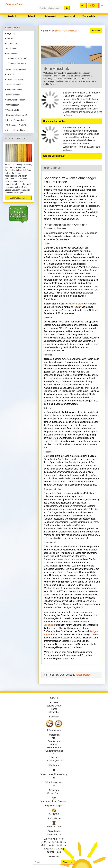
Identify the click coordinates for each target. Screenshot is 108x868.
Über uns (54, 757)
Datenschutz (54, 741)
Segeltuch (12, 16)
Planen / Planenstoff (15, 90)
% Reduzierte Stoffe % (16, 125)
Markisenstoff (70, 16)
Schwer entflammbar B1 (16, 115)
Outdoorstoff (50, 16)
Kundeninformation (54, 751)
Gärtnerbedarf (12, 105)
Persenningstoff (13, 95)
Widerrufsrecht (54, 748)
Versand (54, 745)
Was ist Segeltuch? (54, 761)
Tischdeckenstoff (13, 85)
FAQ (54, 754)
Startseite (57, 31)
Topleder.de (54, 831)
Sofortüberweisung (54, 782)
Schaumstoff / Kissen (15, 100)
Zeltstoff (31, 16)
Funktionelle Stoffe (14, 80)
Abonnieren (68, 862)
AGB (54, 738)
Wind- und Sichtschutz (16, 69)
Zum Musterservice (18, 198)
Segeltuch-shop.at (54, 806)
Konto (54, 709)
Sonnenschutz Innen (16, 63)
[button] (102, 5)
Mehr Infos (55, 852)
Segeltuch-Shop (14, 4)
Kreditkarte (54, 790)
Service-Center (54, 706)
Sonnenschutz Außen (17, 58)
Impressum (54, 735)
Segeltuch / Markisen (15, 130)
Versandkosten (83, 675)
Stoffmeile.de (54, 818)
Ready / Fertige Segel (15, 120)
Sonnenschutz (89, 16)
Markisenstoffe (76, 304)
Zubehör (9, 75)
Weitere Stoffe (12, 110)
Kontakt (54, 702)
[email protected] (55, 849)
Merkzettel (54, 712)
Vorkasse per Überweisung (54, 774)
